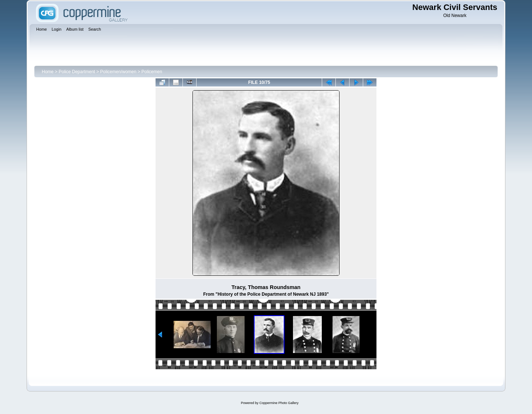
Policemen (152, 72)
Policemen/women (118, 72)
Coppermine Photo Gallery (279, 403)
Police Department (77, 72)
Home (48, 72)
